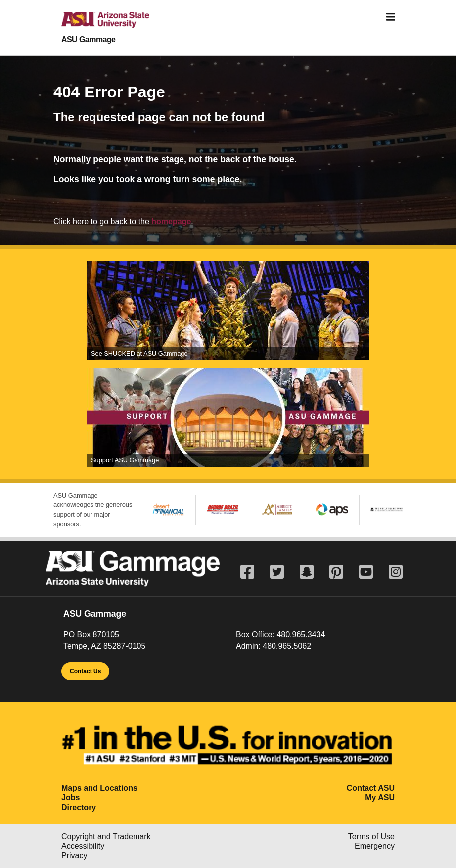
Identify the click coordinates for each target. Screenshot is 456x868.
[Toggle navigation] (391, 17)
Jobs (70, 798)
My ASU (380, 798)
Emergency (375, 846)
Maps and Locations (99, 788)
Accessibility (83, 846)
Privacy (74, 855)
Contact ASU (371, 788)
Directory (79, 807)
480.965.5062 (287, 646)
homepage (171, 221)
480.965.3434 (301, 634)
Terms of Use (371, 837)
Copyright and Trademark (106, 837)
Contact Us (85, 671)
